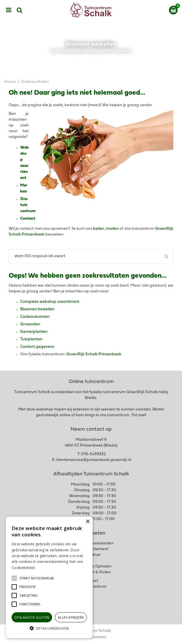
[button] (37, 578)
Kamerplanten (34, 332)
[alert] (49, 577)
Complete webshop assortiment (50, 302)
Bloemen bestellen (37, 309)
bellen (99, 229)
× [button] (88, 522)
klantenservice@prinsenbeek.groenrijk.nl (94, 460)
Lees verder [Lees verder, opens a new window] (46, 568)
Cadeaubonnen (35, 317)
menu (9, 10)
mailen (112, 229)
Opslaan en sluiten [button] (32, 617)
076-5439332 (93, 454)
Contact (28, 219)
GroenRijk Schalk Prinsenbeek (94, 354)
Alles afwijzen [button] (71, 617)
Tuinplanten (31, 339)
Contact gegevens (37, 347)
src (20, 10)
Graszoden (30, 324)
